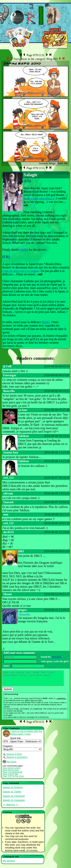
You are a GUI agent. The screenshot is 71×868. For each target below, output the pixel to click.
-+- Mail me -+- (11, 807)
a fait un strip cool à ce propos (21, 271)
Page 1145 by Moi (11, 777)
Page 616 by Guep (11, 773)
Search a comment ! (17, 760)
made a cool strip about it (39, 198)
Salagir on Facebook (14, 799)
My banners (9, 864)
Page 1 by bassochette (12, 775)
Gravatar (57, 657)
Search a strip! (14, 757)
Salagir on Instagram (14, 803)
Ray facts (11, 765)
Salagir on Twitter (12, 794)
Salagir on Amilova (13, 790)
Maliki (24, 250)
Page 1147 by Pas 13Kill (13, 779)
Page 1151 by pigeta (12, 771)
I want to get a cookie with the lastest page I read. (26, 735)
